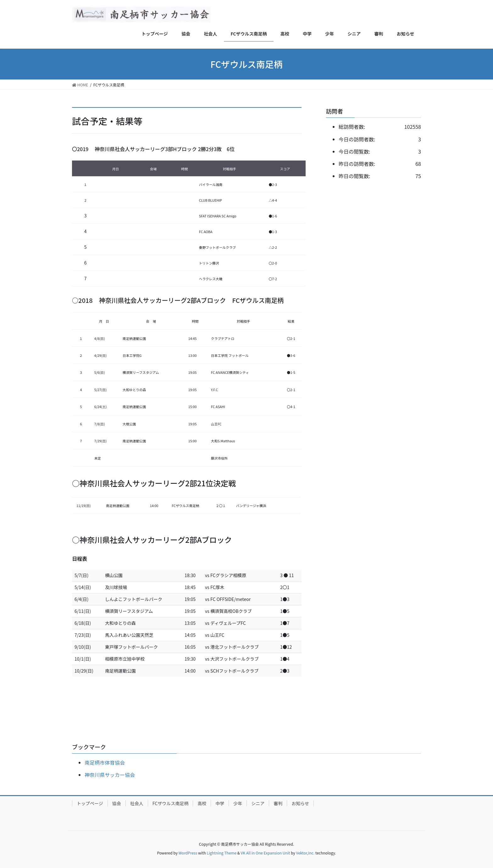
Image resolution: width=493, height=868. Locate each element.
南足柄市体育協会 (105, 762)
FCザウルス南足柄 (170, 803)
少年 (238, 803)
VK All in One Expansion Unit (266, 853)
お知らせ (300, 803)
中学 (220, 803)
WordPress (188, 853)
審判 (278, 803)
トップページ (90, 803)
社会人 (137, 803)
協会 (117, 803)
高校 (202, 803)
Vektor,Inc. (305, 853)
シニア (258, 803)
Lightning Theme (222, 853)
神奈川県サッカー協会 (110, 775)
